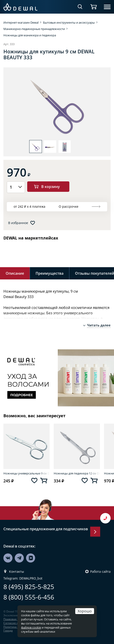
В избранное (18, 223)
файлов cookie (31, 627)
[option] (57, 106)
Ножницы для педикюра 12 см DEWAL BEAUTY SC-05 (77, 473)
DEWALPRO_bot (31, 578)
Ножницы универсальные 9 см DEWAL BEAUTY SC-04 (27, 473)
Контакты (17, 572)
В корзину (51, 186)
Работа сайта (100, 572)
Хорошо (85, 611)
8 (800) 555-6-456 (29, 597)
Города (8, 630)
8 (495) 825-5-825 (29, 587)
